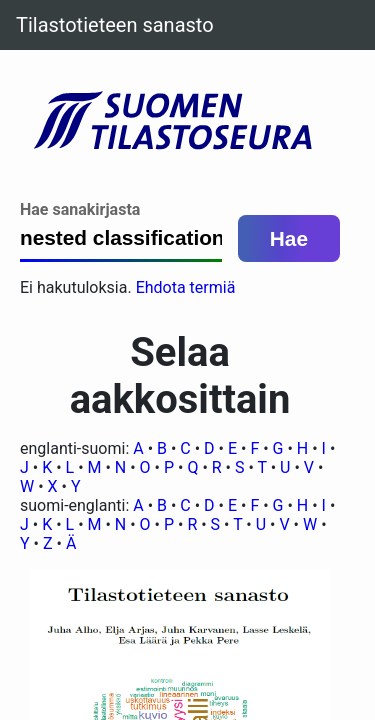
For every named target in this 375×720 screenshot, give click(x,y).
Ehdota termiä (186, 287)
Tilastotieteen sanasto (115, 25)
